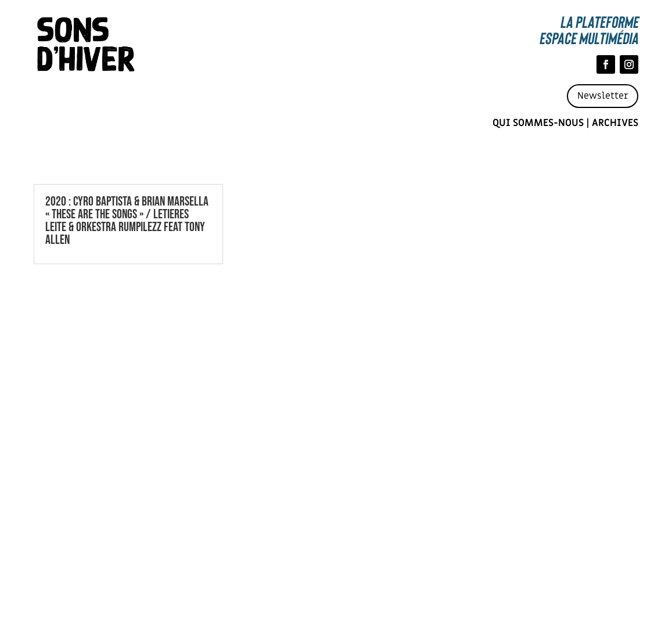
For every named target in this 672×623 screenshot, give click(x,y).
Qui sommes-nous (538, 123)
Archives (615, 123)
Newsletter (603, 96)
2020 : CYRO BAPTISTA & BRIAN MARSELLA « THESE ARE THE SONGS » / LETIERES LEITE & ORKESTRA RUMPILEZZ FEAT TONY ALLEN (127, 221)
